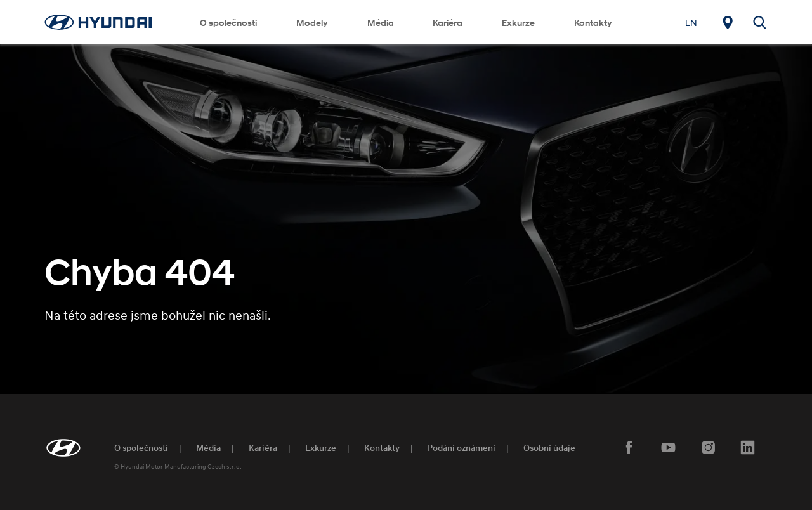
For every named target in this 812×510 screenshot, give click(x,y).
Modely (312, 23)
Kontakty (593, 23)
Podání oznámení (462, 448)
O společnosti (228, 23)
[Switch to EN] (691, 23)
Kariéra (448, 23)
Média (381, 23)
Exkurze (518, 23)
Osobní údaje (549, 448)
